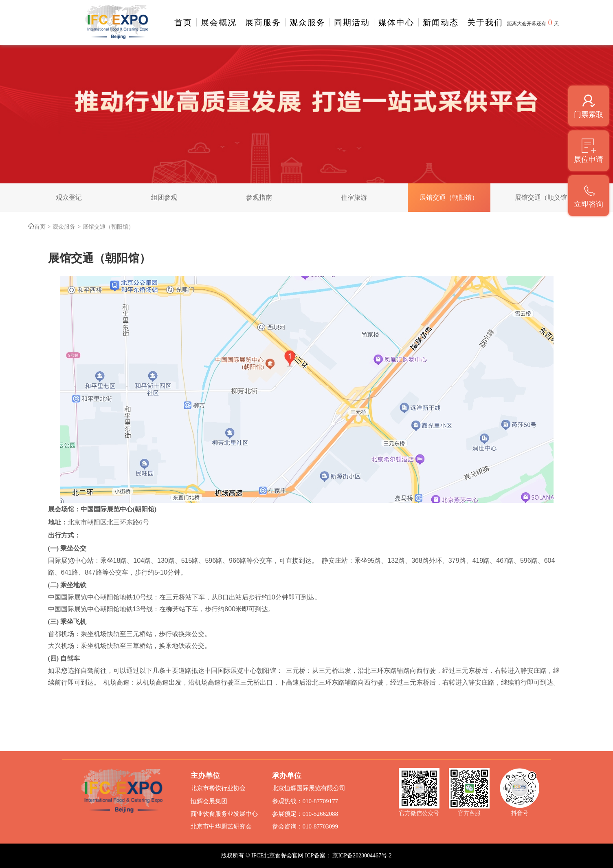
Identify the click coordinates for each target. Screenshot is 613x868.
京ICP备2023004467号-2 (362, 856)
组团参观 (164, 197)
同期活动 (352, 22)
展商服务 (263, 22)
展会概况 (219, 22)
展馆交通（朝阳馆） (449, 197)
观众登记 (69, 197)
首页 (183, 22)
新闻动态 (441, 22)
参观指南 (259, 197)
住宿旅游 (354, 197)
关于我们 (485, 22)
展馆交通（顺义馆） (544, 197)
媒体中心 (396, 22)
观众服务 (308, 22)
